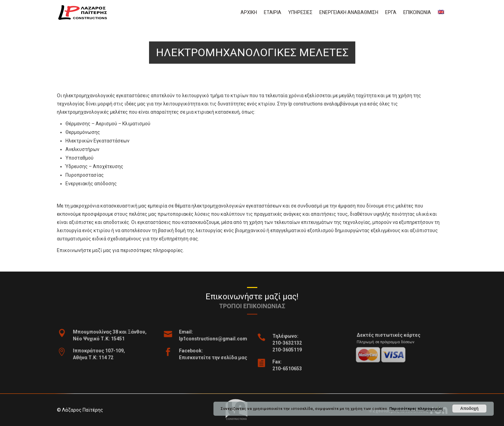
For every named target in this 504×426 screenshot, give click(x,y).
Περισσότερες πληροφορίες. (417, 409)
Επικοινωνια (417, 12)
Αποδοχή (469, 409)
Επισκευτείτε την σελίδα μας (225, 358)
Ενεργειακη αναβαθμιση (349, 12)
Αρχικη (249, 12)
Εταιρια (273, 12)
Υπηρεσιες (300, 12)
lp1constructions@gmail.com (225, 339)
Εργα (391, 12)
